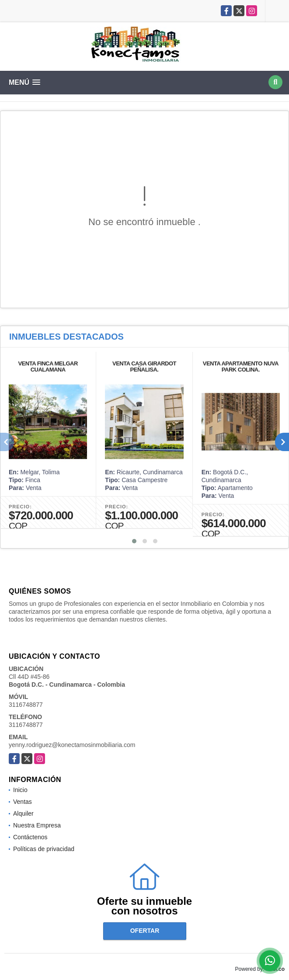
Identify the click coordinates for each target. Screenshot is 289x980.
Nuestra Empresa (37, 825)
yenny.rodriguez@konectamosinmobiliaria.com (72, 745)
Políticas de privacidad (44, 849)
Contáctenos (30, 837)
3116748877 (26, 705)
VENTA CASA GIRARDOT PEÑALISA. (144, 367)
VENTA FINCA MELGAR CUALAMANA (48, 367)
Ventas (23, 802)
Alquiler (23, 813)
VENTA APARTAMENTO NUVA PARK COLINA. (241, 367)
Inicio (20, 790)
